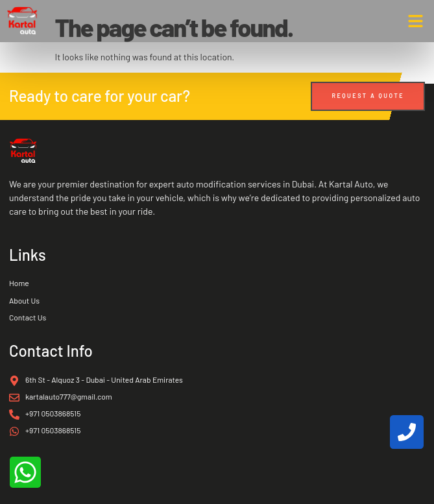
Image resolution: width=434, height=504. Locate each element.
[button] (416, 21)
